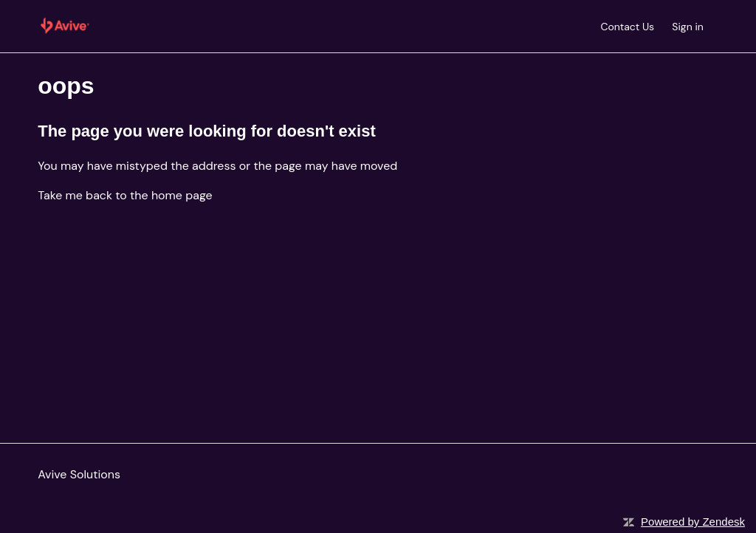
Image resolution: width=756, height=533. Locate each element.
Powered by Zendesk (693, 522)
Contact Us (627, 27)
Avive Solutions (79, 474)
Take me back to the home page (125, 195)
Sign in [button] (687, 27)
